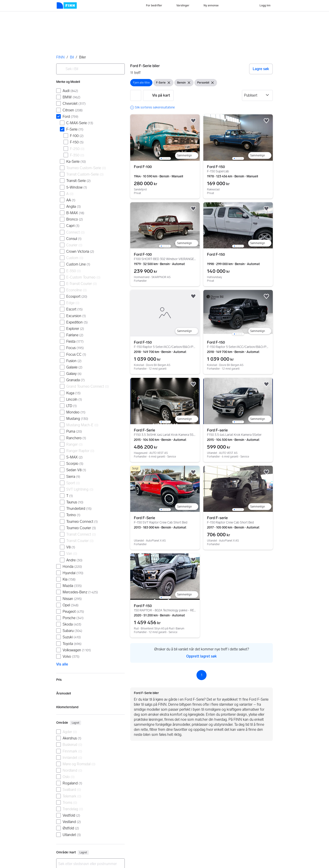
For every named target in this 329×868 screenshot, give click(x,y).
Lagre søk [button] (261, 69)
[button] (136, 95)
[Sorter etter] (257, 95)
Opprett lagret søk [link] (202, 656)
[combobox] (90, 69)
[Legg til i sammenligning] (187, 155)
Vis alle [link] (62, 664)
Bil (72, 57)
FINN (60, 57)
